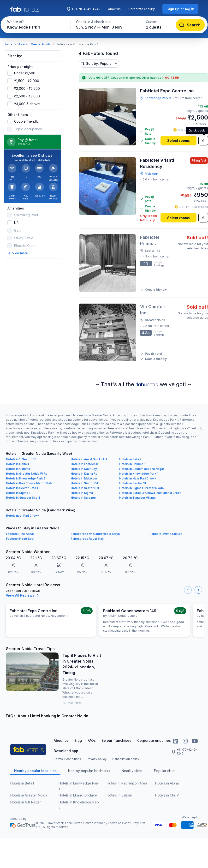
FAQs (92, 740)
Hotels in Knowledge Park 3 (26, 478)
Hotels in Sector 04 (84, 483)
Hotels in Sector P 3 (85, 488)
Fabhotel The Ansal (20, 534)
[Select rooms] (178, 141)
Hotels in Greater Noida (34, 44)
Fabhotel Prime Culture (166, 534)
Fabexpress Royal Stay (87, 539)
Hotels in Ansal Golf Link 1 (89, 459)
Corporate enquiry (142, 9)
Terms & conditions (67, 759)
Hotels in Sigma (82, 493)
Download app (66, 751)
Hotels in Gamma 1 (132, 464)
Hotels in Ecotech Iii (85, 464)
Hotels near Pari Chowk (23, 516)
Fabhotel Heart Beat (20, 539)
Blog (78, 740)
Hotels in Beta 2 (130, 459)
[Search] (190, 25)
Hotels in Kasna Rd (84, 474)
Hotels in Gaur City (84, 469)
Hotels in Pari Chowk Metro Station (31, 483)
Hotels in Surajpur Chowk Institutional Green (150, 493)
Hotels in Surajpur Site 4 (23, 498)
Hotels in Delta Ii (17, 464)
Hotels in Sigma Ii (18, 493)
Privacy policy (97, 759)
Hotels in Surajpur (83, 498)
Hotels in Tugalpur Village (137, 498)
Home (8, 44)
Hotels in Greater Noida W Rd (27, 474)
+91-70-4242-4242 (83, 9)
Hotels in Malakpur (84, 478)
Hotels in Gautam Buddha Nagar (142, 469)
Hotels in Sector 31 (133, 483)
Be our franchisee (116, 740)
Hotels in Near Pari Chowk (138, 478)
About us (114, 9)
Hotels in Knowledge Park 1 (139, 474)
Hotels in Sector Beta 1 (22, 488)
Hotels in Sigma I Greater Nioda (141, 488)
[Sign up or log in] (180, 9)
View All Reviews (23, 595)
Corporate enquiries (154, 740)
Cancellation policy (126, 759)
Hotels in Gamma (18, 469)
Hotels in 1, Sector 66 (21, 459)
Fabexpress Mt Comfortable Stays (95, 534)
